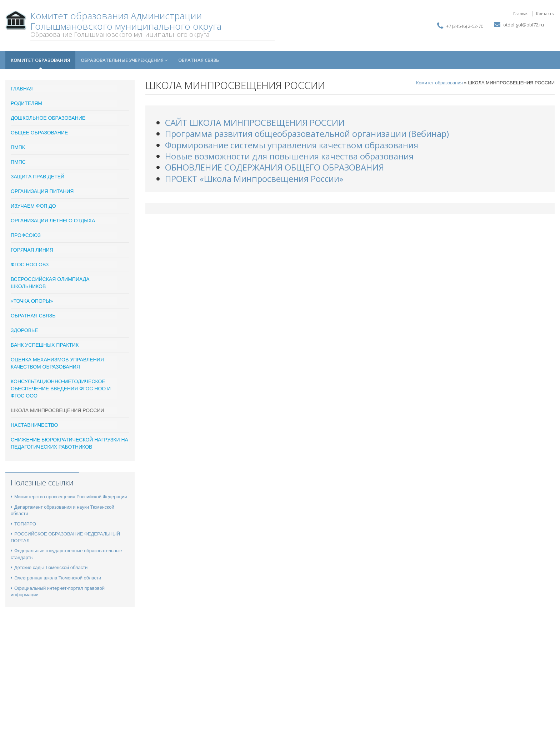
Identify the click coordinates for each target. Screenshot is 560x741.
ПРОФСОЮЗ (26, 235)
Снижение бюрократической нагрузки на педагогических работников (69, 443)
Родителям (26, 103)
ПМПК (18, 147)
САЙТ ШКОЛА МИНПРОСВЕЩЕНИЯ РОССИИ (255, 122)
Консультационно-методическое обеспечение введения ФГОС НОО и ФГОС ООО (61, 389)
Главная (521, 13)
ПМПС (18, 162)
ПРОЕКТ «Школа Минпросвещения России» (254, 179)
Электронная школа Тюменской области (56, 578)
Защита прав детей (37, 177)
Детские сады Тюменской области (49, 567)
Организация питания (42, 191)
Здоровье (24, 330)
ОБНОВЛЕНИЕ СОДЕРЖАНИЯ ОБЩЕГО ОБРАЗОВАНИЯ (274, 167)
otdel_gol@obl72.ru (524, 25)
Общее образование (39, 133)
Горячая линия (32, 250)
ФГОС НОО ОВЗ (30, 265)
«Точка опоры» (32, 301)
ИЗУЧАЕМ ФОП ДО (33, 206)
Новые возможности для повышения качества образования (289, 156)
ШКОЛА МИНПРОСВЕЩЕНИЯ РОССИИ (57, 410)
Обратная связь (199, 60)
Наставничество (34, 425)
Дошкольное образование (48, 118)
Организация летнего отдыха (53, 221)
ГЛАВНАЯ (22, 89)
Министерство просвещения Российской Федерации (69, 497)
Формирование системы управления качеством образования (292, 145)
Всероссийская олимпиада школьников (50, 283)
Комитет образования (40, 60)
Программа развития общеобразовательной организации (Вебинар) (307, 134)
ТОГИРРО (23, 524)
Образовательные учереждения (124, 60)
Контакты (545, 13)
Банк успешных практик (45, 345)
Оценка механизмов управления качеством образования (57, 363)
